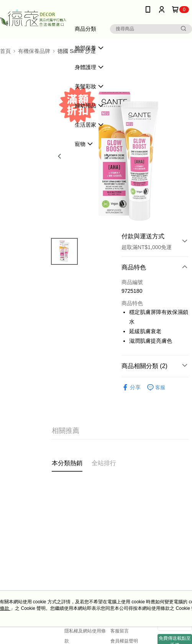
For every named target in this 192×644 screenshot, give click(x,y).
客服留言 (120, 631)
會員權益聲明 (124, 641)
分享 (131, 387)
